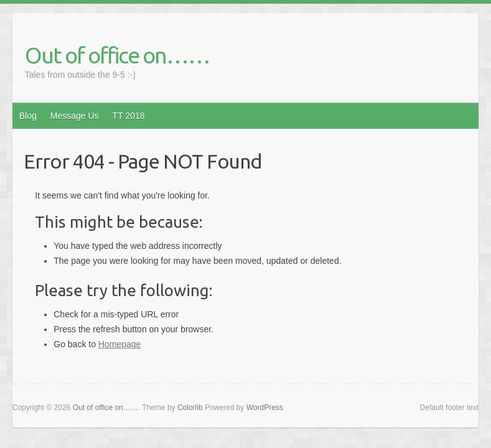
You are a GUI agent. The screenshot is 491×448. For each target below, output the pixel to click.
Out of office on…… (117, 55)
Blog (28, 116)
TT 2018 (129, 116)
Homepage (120, 344)
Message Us (75, 116)
